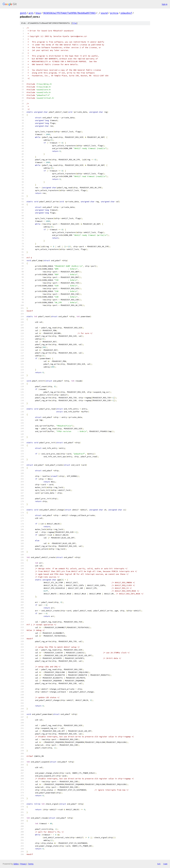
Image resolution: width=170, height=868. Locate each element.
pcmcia (114, 13)
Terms (31, 864)
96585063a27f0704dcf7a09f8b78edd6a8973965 (69, 13)
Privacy (23, 864)
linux (38, 13)
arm (31, 13)
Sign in (165, 4)
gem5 (23, 13)
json (165, 864)
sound (104, 13)
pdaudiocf (126, 13)
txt (159, 864)
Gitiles (16, 864)
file (74, 23)
